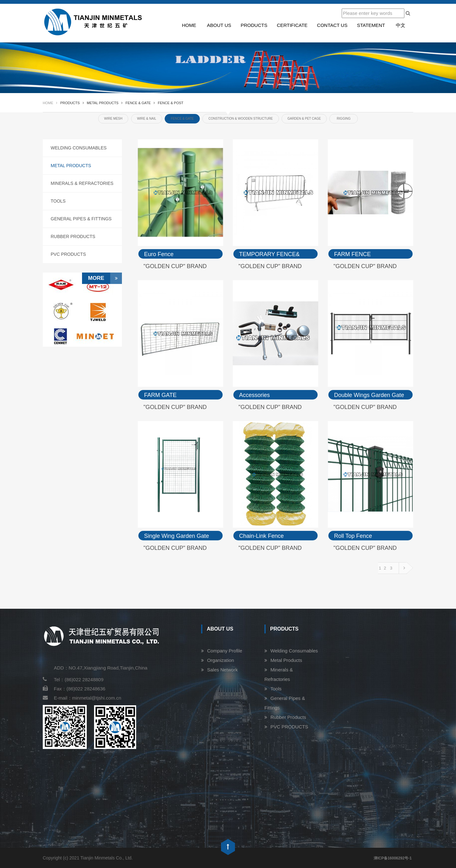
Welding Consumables (79, 148)
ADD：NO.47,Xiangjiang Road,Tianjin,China (101, 668)
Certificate (292, 25)
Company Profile (225, 651)
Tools (58, 201)
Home (189, 25)
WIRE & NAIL (147, 119)
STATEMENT (371, 25)
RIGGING (344, 119)
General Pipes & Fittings (81, 219)
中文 (401, 25)
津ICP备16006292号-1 (393, 858)
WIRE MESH (113, 119)
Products (254, 25)
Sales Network (222, 670)
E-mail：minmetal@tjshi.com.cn (82, 698)
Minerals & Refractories (82, 183)
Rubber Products (73, 236)
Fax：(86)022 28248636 (74, 689)
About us (219, 25)
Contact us (332, 25)
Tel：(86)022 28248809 (73, 679)
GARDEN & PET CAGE (304, 119)
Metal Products (71, 166)
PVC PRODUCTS (68, 254)
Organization (221, 660)
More (105, 278)
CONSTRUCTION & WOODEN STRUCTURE (241, 119)
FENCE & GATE (182, 119)
